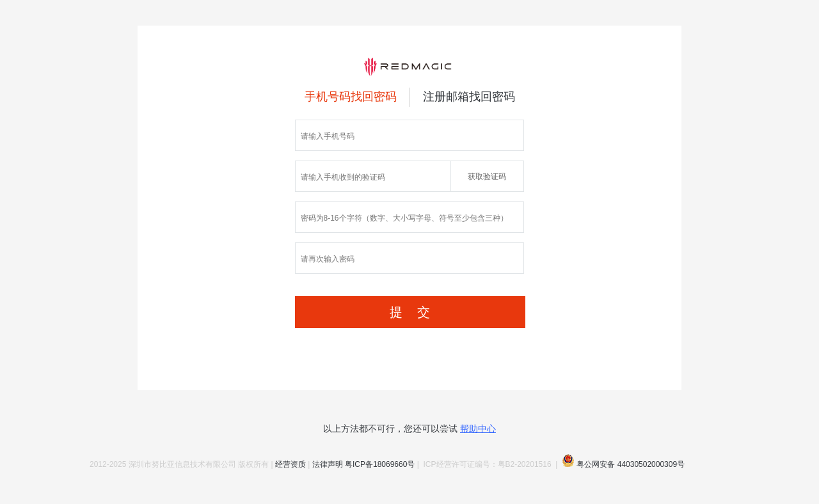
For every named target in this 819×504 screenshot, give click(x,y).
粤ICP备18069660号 (380, 464)
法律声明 (328, 464)
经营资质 (290, 464)
